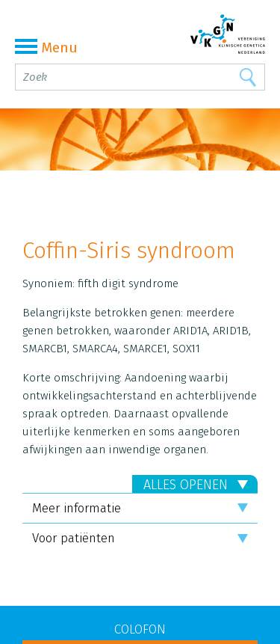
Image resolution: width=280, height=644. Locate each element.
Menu (46, 47)
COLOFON (140, 629)
